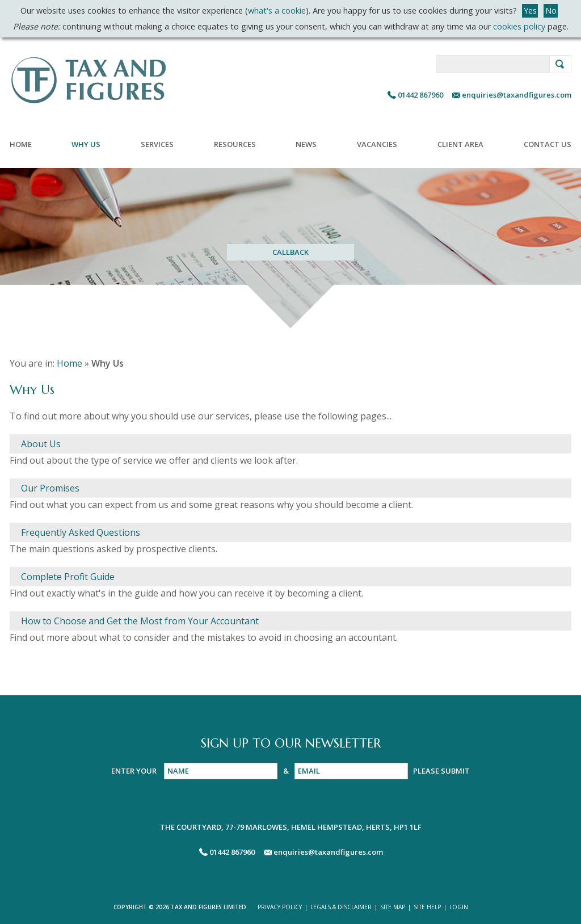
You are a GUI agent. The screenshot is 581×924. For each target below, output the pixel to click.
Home (21, 144)
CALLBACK (290, 252)
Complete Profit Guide (68, 577)
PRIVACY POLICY (280, 907)
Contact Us (548, 144)
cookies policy (519, 26)
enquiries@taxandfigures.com (516, 95)
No (551, 10)
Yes (530, 10)
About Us (41, 444)
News (306, 144)
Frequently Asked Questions (81, 532)
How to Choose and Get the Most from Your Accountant (140, 621)
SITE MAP (393, 907)
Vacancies (377, 144)
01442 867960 (420, 95)
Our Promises (50, 488)
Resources (235, 144)
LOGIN (459, 907)
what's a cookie (277, 10)
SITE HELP (427, 907)
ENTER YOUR (135, 771)
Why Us (86, 144)
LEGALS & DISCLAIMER (341, 907)
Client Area (460, 144)
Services (157, 144)
